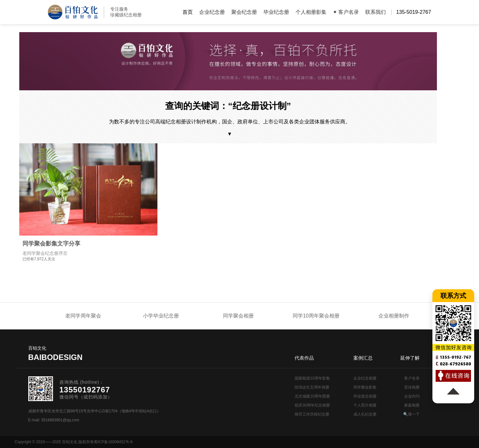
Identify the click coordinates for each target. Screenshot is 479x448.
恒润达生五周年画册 (312, 387)
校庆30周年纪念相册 (312, 405)
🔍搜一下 (411, 414)
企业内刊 (412, 396)
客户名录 (412, 378)
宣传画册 (412, 387)
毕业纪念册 (276, 12)
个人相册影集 (311, 12)
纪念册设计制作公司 (73, 12)
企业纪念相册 (365, 378)
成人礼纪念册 (365, 414)
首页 (188, 12)
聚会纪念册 (244, 12)
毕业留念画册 (365, 396)
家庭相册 (412, 405)
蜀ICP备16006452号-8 (113, 442)
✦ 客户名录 (346, 12)
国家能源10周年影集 (312, 378)
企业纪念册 (212, 12)
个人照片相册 (365, 405)
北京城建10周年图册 (312, 396)
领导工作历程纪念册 (312, 414)
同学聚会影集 (365, 387)
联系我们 (376, 12)
